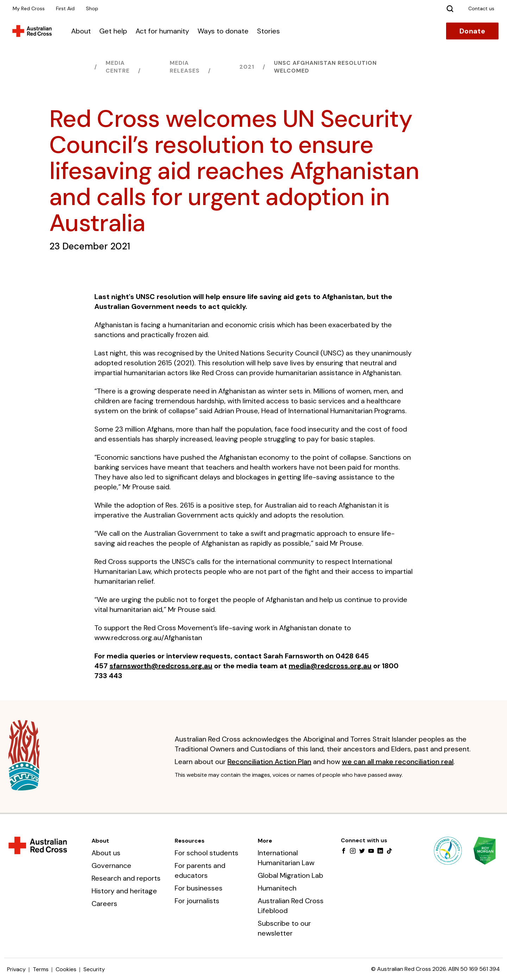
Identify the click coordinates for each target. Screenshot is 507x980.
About (81, 31)
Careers (104, 904)
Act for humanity (162, 31)
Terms (41, 969)
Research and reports (126, 878)
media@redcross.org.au (330, 666)
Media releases (185, 67)
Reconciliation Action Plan (269, 762)
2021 (247, 67)
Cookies (66, 969)
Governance (111, 866)
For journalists (197, 901)
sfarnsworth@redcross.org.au (161, 666)
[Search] (450, 8)
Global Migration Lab (290, 875)
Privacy (16, 969)
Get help (113, 31)
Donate (472, 31)
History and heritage (124, 891)
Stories (268, 31)
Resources (190, 841)
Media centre (118, 67)
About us (106, 853)
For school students (206, 853)
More (265, 841)
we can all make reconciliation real (398, 762)
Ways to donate (223, 31)
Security (94, 969)
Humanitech (277, 888)
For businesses (199, 888)
